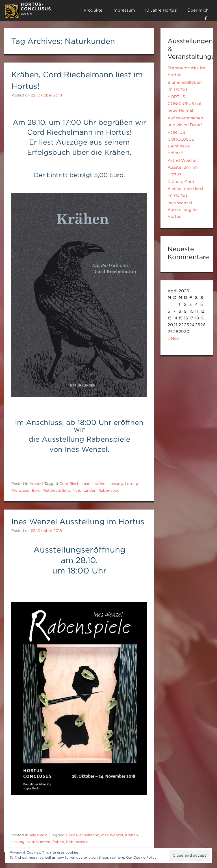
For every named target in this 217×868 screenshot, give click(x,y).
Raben (58, 842)
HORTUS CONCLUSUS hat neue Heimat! (185, 104)
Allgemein (38, 835)
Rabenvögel (109, 490)
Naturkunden (84, 490)
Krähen (101, 484)
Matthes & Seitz (57, 490)
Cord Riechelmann (76, 484)
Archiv (35, 484)
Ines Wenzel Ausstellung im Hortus (78, 521)
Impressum (124, 10)
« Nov (173, 338)
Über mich (198, 10)
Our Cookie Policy (141, 857)
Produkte (93, 10)
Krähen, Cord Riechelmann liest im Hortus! (185, 188)
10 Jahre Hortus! (161, 10)
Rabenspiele (77, 842)
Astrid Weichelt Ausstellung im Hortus (183, 167)
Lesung (116, 484)
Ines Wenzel (112, 835)
